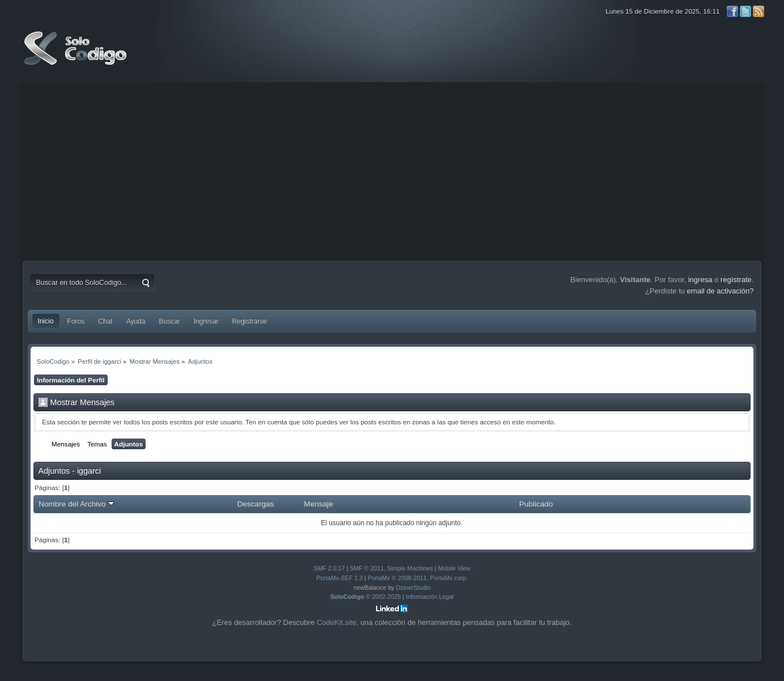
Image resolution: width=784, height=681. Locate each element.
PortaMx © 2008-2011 (397, 578)
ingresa (700, 280)
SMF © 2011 (367, 568)
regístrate (736, 280)
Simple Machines (410, 568)
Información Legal (430, 597)
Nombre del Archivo (76, 504)
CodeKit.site (336, 622)
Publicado (536, 504)
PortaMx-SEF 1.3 (339, 578)
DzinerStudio (413, 588)
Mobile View (454, 568)
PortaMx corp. (449, 578)
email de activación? (721, 291)
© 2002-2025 (366, 597)
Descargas (256, 504)
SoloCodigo (76, 57)
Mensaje (319, 504)
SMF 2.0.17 (329, 568)
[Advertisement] (392, 170)
